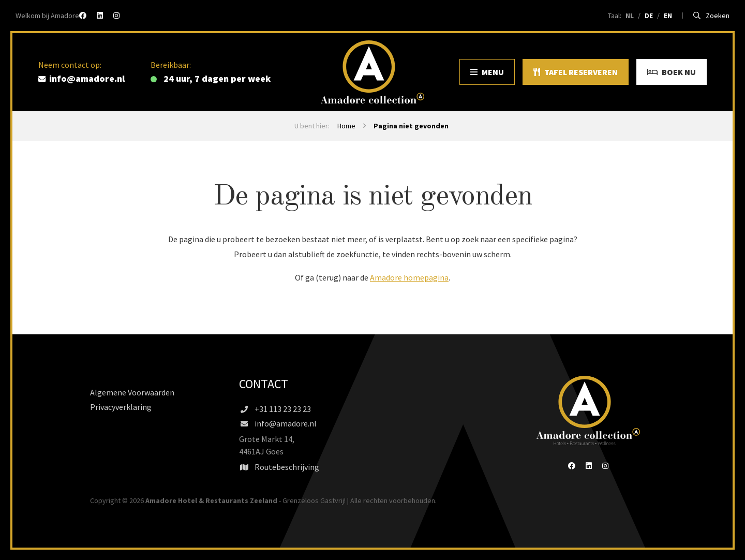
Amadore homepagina (409, 277)
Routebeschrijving (279, 467)
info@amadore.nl (278, 423)
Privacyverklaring (121, 407)
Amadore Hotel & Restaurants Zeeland (211, 500)
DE (649, 16)
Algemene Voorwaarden (132, 392)
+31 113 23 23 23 (275, 409)
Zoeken (712, 16)
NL (630, 16)
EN (668, 16)
